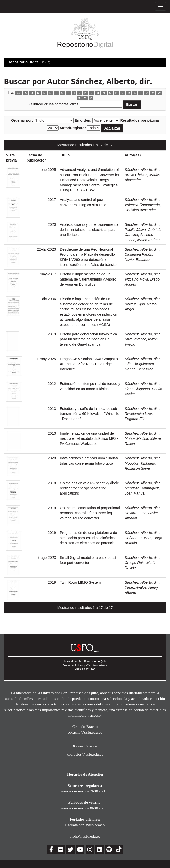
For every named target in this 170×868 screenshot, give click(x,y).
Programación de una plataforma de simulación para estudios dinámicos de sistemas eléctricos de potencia (88, 538)
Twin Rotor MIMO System (80, 582)
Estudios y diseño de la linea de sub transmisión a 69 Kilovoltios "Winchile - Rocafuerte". (89, 414)
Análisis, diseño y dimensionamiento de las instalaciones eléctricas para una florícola (89, 230)
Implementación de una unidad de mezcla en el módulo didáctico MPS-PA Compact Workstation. (89, 438)
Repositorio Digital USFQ (29, 62)
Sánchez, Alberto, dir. (142, 170)
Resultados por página (140, 120)
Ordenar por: (22, 120)
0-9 (19, 93)
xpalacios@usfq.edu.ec (85, 754)
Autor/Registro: (73, 128)
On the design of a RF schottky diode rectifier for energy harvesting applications (89, 488)
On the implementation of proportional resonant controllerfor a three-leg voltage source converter (90, 513)
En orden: (83, 120)
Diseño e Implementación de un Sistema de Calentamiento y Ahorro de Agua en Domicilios (88, 279)
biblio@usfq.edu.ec (85, 836)
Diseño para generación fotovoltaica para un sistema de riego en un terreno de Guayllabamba (88, 339)
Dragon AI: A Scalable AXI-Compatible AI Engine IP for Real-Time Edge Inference (90, 364)
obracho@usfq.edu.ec (85, 732)
